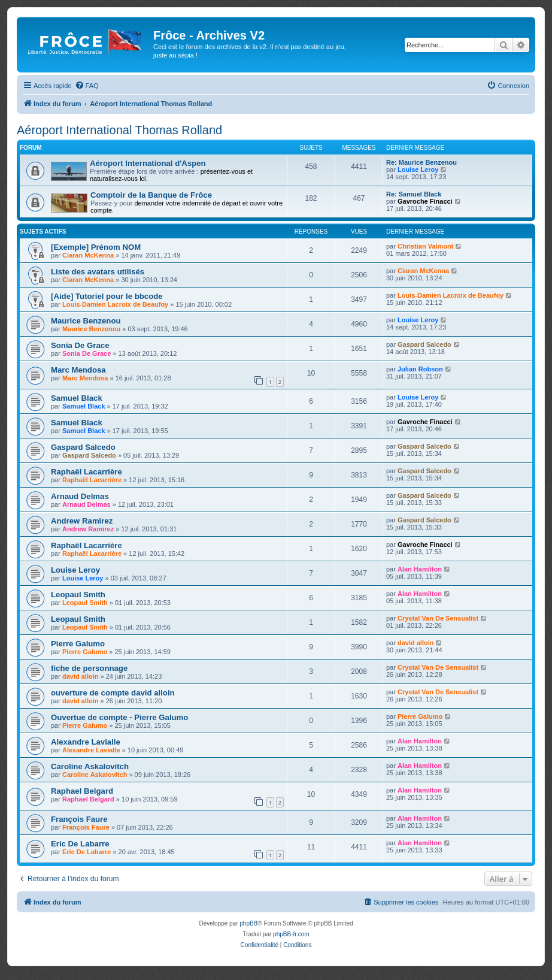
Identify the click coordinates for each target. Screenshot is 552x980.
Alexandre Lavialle (86, 742)
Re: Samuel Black (414, 194)
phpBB (248, 923)
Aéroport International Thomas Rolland (119, 130)
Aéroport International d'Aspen (148, 163)
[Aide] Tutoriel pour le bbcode (107, 296)
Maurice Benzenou (86, 321)
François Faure (79, 819)
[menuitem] (87, 86)
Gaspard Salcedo (424, 344)
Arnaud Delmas (80, 496)
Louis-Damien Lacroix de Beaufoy (115, 304)
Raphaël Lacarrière (87, 472)
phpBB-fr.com (291, 934)
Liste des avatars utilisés (98, 272)
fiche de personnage (89, 668)
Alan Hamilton (420, 569)
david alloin (416, 643)
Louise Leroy (418, 170)
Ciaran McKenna (88, 255)
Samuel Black (77, 398)
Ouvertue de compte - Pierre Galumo (119, 717)
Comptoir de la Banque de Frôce (151, 195)
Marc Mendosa (78, 370)
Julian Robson (420, 369)
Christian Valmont (426, 246)
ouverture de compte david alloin (113, 693)
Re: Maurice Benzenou (421, 162)
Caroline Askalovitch (90, 766)
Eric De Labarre (80, 844)
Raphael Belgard (82, 791)
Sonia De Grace (80, 345)
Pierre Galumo (78, 644)
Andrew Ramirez (82, 521)
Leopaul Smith (78, 595)
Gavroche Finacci (425, 201)
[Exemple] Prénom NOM (96, 247)
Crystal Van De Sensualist (438, 618)
